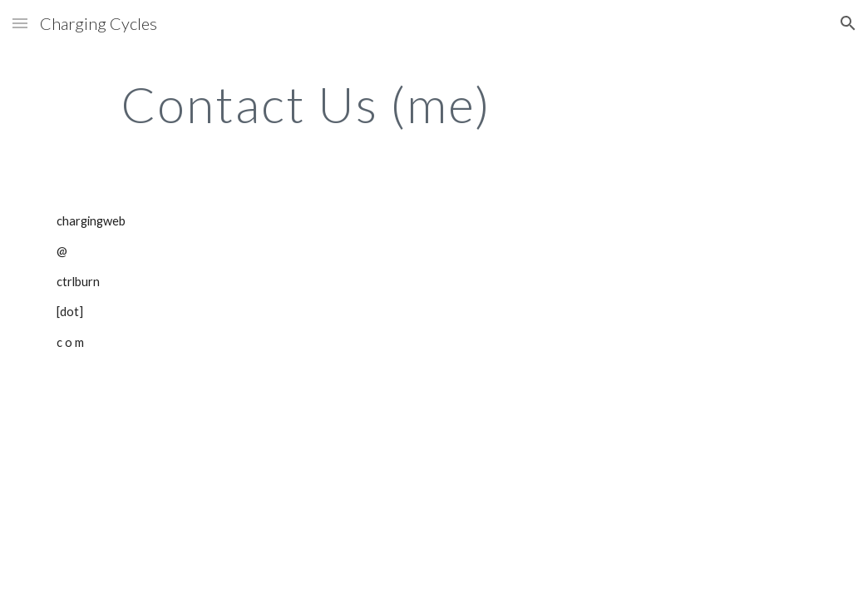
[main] (306, 104)
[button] (20, 23)
